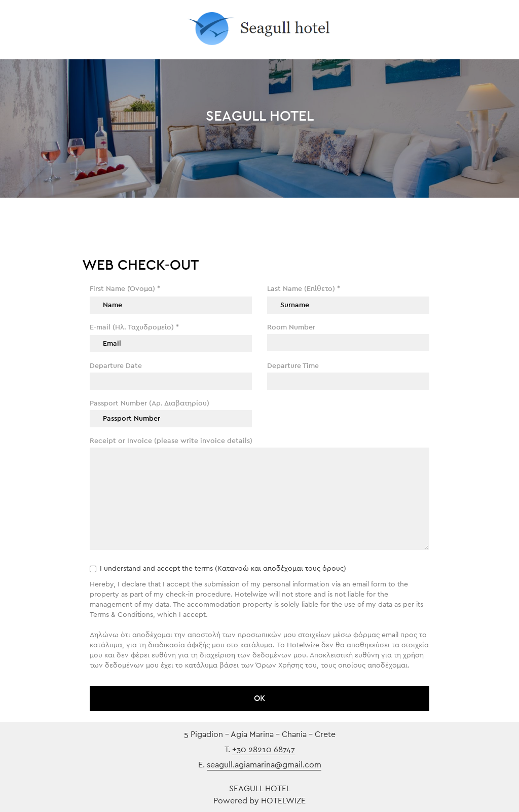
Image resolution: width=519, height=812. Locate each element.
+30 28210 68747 (264, 750)
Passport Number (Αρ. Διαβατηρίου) (150, 403)
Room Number (291, 327)
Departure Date (116, 366)
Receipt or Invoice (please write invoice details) (171, 441)
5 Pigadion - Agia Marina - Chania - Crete (260, 734)
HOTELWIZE (283, 801)
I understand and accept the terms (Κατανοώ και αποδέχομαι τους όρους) (218, 569)
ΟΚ (259, 698)
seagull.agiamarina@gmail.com (264, 765)
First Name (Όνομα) (125, 289)
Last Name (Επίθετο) (304, 289)
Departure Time (293, 366)
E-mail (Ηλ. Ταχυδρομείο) (134, 327)
